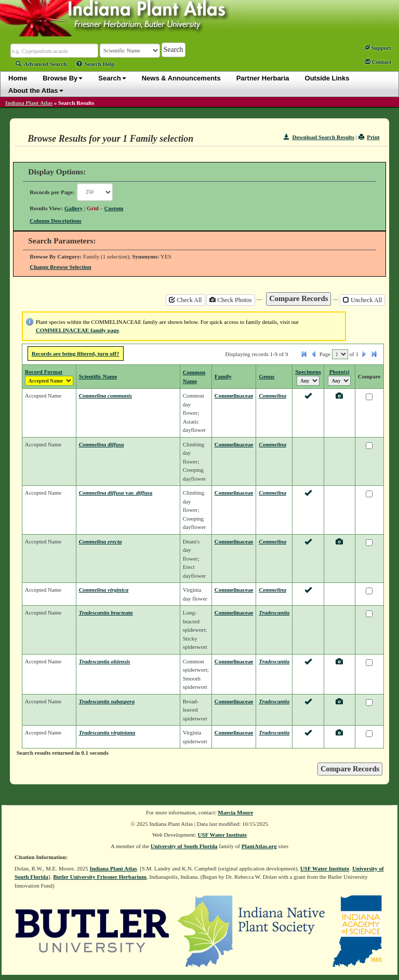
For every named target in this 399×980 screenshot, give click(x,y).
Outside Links (327, 78)
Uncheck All (362, 300)
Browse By (63, 78)
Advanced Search (41, 64)
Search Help (96, 64)
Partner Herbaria (263, 78)
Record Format (44, 372)
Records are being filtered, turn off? (76, 353)
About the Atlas (36, 91)
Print (369, 137)
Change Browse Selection (60, 267)
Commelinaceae (234, 396)
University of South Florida (184, 846)
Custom (114, 208)
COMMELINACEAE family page (77, 330)
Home (18, 78)
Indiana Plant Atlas (29, 103)
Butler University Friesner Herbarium (100, 877)
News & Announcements (181, 78)
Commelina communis (105, 396)
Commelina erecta (101, 541)
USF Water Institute (223, 835)
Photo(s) (340, 372)
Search (112, 78)
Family (223, 376)
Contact (378, 62)
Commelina (272, 396)
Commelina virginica (104, 590)
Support (378, 48)
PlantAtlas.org (259, 846)
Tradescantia (274, 612)
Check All (185, 300)
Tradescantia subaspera (107, 701)
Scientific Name (98, 376)
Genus (267, 376)
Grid (93, 208)
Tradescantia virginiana (107, 732)
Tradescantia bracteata (106, 612)
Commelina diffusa (102, 444)
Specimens (308, 372)
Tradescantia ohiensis (105, 661)
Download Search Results (319, 137)
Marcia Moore (235, 812)
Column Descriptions (55, 221)
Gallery (74, 208)
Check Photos (230, 300)
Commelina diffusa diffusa (116, 493)
